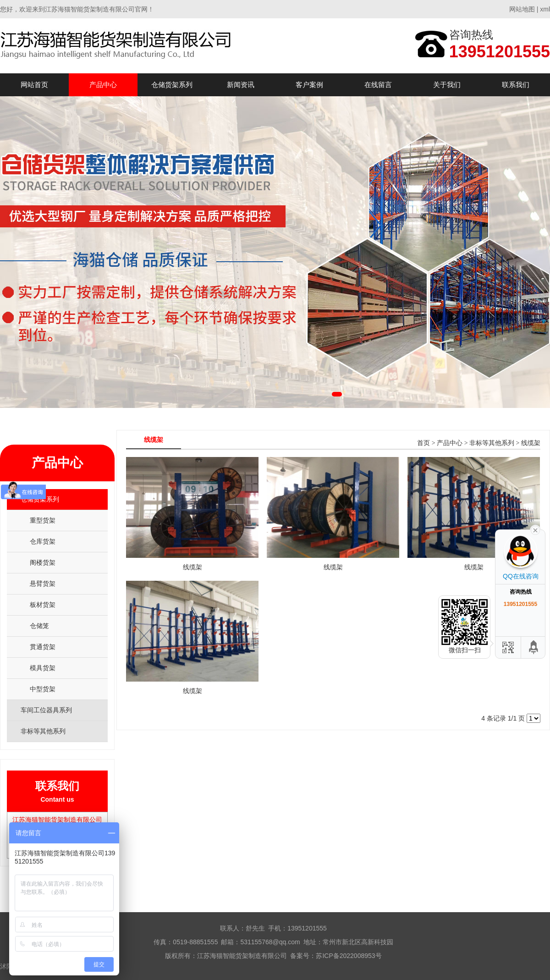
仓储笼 (39, 626)
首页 (423, 443)
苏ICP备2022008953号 (349, 956)
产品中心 (103, 85)
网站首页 (34, 85)
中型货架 (43, 689)
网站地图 (522, 9)
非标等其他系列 (492, 443)
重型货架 (43, 520)
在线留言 (378, 85)
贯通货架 (43, 647)
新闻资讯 (241, 85)
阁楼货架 (43, 562)
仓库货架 (43, 541)
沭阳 (6, 966)
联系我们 (516, 85)
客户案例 (309, 85)
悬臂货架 (43, 584)
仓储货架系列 (172, 85)
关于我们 (447, 85)
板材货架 (43, 605)
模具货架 (43, 668)
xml (545, 9)
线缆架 (531, 443)
